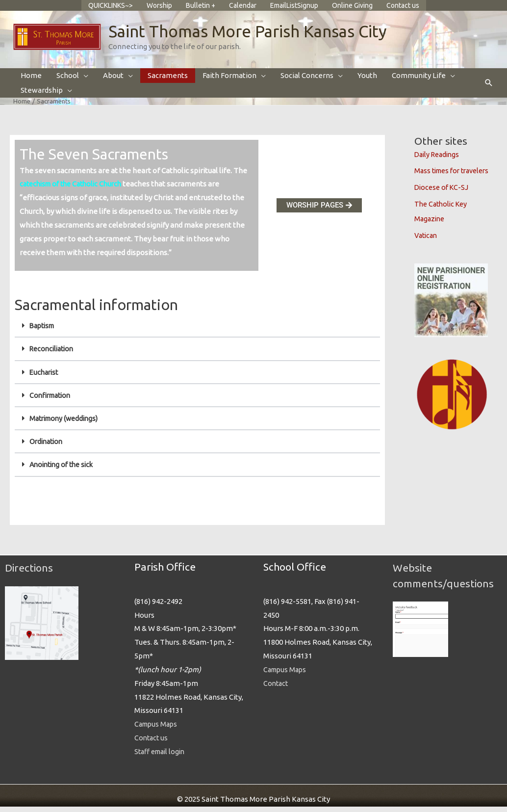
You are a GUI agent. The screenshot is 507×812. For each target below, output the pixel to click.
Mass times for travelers (455, 177)
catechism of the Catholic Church (75, 191)
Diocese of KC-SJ (443, 194)
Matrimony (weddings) (67, 425)
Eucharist (45, 379)
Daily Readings (439, 161)
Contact (277, 689)
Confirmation (52, 402)
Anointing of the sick (64, 471)
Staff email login (162, 757)
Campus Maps (157, 730)
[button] (489, 90)
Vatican (427, 242)
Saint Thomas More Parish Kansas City (255, 37)
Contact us (152, 744)
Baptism (44, 332)
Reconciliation (54, 355)
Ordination (48, 448)
